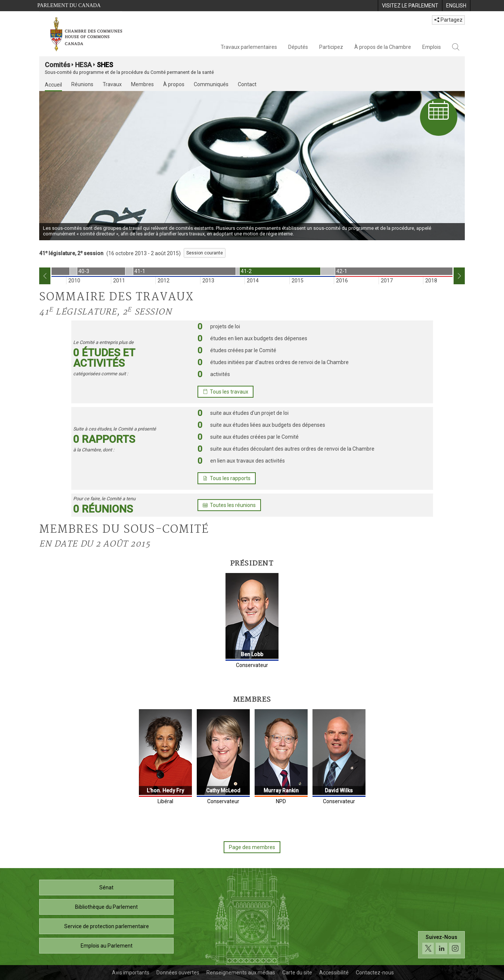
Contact (247, 84)
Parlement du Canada (69, 5)
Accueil (53, 85)
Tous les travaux (225, 392)
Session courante (205, 253)
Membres (142, 84)
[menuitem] (410, 6)
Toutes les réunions (229, 505)
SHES (105, 65)
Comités (57, 65)
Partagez (448, 20)
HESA (83, 65)
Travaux (112, 84)
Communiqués (211, 84)
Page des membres (252, 847)
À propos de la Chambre (383, 47)
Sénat (106, 887)
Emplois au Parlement (107, 946)
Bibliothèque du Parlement (106, 907)
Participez (331, 47)
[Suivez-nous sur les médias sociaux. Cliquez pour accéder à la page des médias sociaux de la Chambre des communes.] (441, 945)
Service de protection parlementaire (107, 926)
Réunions (82, 84)
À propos (174, 84)
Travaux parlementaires (249, 47)
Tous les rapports (227, 478)
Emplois (432, 47)
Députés (298, 47)
